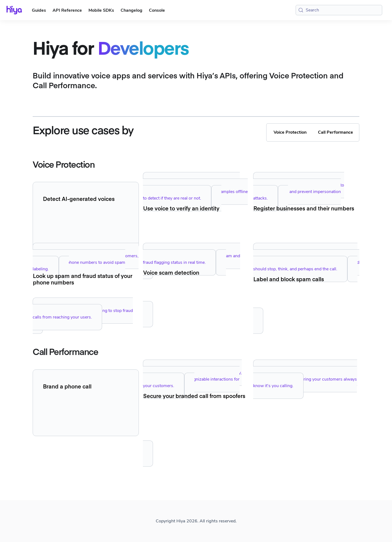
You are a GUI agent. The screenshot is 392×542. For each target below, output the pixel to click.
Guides (39, 10)
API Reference (67, 10)
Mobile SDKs (101, 10)
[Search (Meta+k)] (339, 10)
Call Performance (336, 132)
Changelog (131, 10)
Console (157, 10)
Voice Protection (290, 132)
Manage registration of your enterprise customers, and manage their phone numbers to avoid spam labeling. (86, 262)
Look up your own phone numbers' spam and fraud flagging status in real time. (192, 259)
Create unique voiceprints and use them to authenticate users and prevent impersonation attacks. (299, 192)
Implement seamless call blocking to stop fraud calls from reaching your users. (83, 314)
